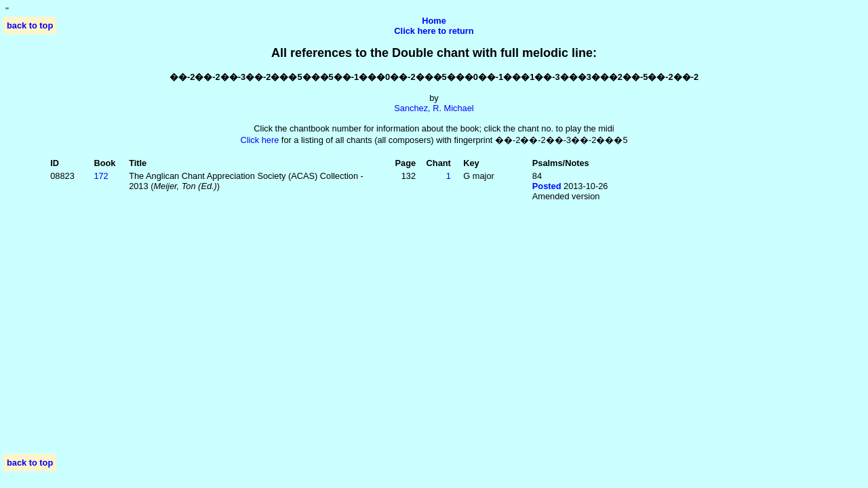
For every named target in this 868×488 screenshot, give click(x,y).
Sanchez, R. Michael (434, 108)
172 (101, 176)
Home (434, 21)
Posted (547, 186)
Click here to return (434, 31)
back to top (30, 25)
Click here (259, 140)
